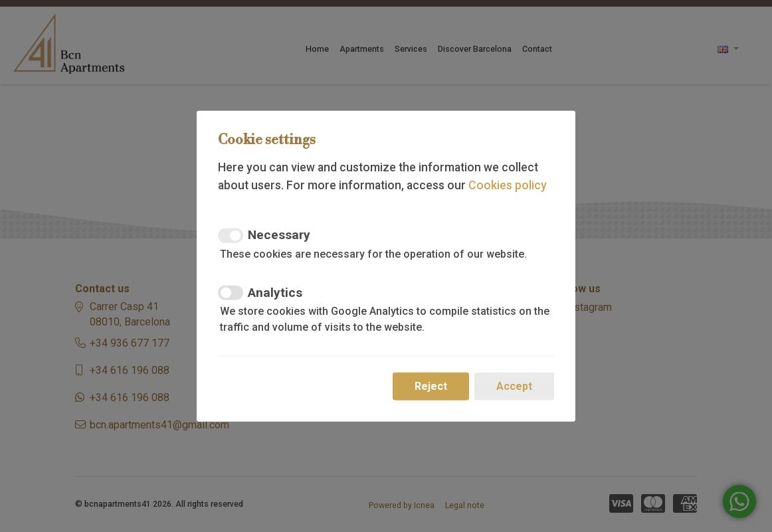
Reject (431, 386)
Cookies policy (508, 185)
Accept (514, 386)
